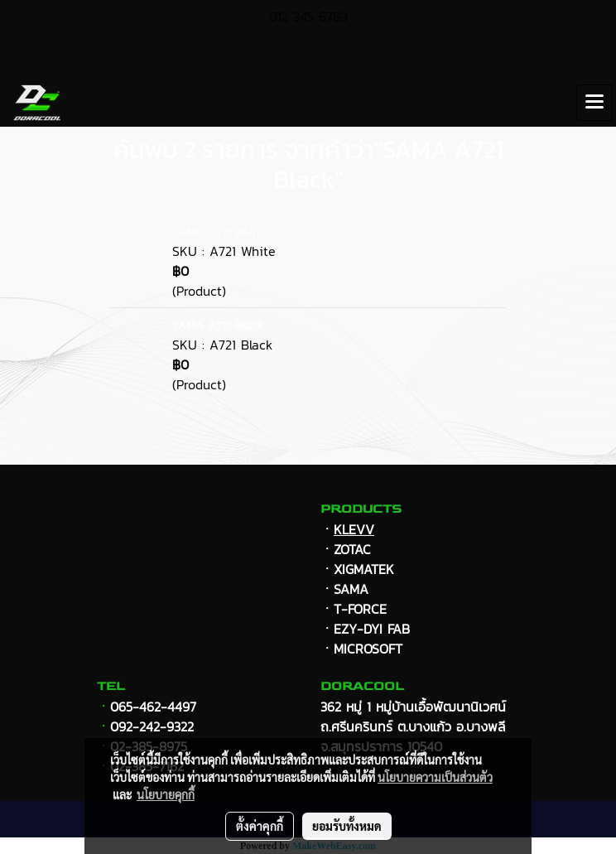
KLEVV (354, 529)
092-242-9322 (152, 726)
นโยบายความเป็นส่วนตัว (435, 777)
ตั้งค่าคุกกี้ (260, 826)
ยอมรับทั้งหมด (347, 826)
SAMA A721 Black (218, 326)
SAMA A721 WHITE (220, 232)
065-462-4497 (153, 707)
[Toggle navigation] (594, 103)
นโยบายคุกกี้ (166, 794)
